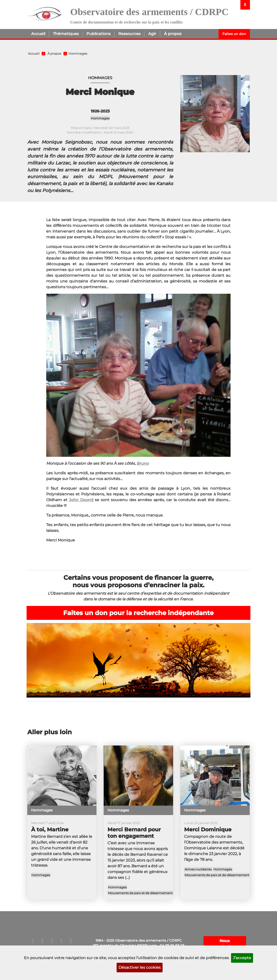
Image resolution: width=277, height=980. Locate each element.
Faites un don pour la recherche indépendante (138, 613)
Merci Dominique (208, 830)
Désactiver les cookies (140, 967)
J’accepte (242, 958)
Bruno (143, 463)
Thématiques (66, 34)
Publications (99, 34)
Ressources (129, 34)
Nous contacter (225, 944)
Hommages (78, 54)
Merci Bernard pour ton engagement (134, 833)
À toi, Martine (50, 830)
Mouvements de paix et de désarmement (140, 893)
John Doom (80, 500)
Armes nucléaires (198, 869)
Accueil (38, 34)
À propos (173, 34)
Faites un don (234, 34)
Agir (152, 34)
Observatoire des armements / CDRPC (149, 12)
